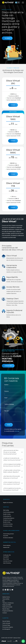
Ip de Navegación (6, 629)
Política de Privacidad (7, 607)
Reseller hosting (7, 514)
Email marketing (7, 545)
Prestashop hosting (8, 526)
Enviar (9, 425)
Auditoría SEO (6, 547)
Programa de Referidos (8, 611)
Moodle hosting (7, 522)
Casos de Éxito (6, 599)
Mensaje (7, 411)
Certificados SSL (7, 555)
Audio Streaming (7, 563)
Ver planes (7, 38)
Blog (4, 601)
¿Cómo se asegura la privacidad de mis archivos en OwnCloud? (12, 465)
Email (6, 398)
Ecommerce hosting (8, 524)
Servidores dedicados (8, 538)
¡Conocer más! (8, 366)
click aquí (17, 431)
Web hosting (6, 510)
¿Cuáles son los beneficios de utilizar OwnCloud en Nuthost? (12, 459)
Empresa (6, 391)
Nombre (7, 385)
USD (17, 3)
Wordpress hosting (8, 520)
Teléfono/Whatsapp (9, 404)
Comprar (13, 105)
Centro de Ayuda (6, 623)
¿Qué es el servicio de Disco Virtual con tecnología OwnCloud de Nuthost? (11, 452)
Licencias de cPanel (8, 561)
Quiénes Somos (6, 597)
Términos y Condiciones (8, 603)
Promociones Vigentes (8, 627)
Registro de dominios (8, 503)
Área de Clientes (6, 621)
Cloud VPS (6, 536)
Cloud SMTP (6, 557)
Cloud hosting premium (8, 512)
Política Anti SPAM (7, 605)
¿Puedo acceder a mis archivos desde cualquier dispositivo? (12, 471)
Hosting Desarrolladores (9, 518)
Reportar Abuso (6, 609)
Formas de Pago (6, 625)
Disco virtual (6, 559)
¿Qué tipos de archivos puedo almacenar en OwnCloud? (12, 477)
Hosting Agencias (7, 516)
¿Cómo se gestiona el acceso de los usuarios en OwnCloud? (12, 489)
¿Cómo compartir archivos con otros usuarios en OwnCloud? (12, 483)
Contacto (5, 613)
